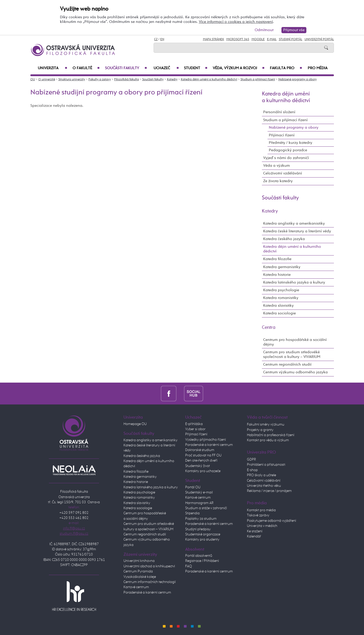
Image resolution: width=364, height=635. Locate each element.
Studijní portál (291, 39)
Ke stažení (255, 531)
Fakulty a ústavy (100, 80)
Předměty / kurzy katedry (291, 143)
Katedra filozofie (277, 259)
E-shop (252, 470)
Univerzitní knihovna (139, 561)
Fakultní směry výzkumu (266, 425)
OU (33, 80)
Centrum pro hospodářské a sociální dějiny (295, 342)
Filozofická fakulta (127, 80)
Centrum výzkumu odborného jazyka (295, 372)
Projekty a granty (260, 430)
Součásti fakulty (126, 68)
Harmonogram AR (199, 503)
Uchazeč (166, 68)
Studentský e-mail (199, 492)
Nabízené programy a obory (298, 80)
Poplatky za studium (201, 519)
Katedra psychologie (281, 290)
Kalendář (254, 536)
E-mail (272, 39)
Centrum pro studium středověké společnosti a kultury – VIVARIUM (292, 354)
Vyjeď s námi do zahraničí (286, 158)
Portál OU (193, 487)
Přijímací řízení (282, 135)
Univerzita (52, 68)
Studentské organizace (203, 534)
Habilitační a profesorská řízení (271, 435)
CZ (156, 39)
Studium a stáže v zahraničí (206, 508)
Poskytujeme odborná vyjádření (272, 521)
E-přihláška (194, 424)
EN (162, 39)
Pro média (318, 68)
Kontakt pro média (261, 510)
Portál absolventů (199, 556)
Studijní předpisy (198, 529)
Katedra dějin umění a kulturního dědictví (209, 80)
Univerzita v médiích (262, 526)
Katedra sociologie (279, 313)
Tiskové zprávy (258, 515)
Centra (269, 328)
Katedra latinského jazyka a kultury (294, 282)
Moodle (258, 39)
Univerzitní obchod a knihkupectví (149, 566)
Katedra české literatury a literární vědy (297, 231)
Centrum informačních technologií (150, 582)
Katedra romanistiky (281, 298)
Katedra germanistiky (282, 267)
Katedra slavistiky (278, 306)
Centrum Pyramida (138, 571)
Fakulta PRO (286, 68)
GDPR (251, 460)
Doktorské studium (200, 450)
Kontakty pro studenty (202, 540)
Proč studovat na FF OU (203, 455)
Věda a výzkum (277, 166)
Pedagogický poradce (288, 150)
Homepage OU (135, 424)
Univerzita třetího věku (264, 486)
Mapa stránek (214, 39)
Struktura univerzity (72, 80)
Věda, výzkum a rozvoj (239, 68)
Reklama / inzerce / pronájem (269, 491)
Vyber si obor (195, 429)
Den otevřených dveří (201, 461)
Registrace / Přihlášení (202, 561)
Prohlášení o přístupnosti (266, 465)
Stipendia (192, 513)
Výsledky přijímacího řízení (206, 440)
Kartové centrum (136, 587)
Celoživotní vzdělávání (283, 173)
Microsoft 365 (238, 39)
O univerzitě (47, 80)
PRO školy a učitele (261, 475)
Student (196, 68)
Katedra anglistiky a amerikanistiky (294, 223)
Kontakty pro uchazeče (203, 471)
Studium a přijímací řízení (258, 80)
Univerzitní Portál (319, 39)
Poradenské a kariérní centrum (147, 593)
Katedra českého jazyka (284, 239)
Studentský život (198, 466)
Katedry (172, 80)
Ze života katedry (278, 181)
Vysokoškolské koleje (140, 577)
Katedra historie (277, 275)
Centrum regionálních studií (287, 364)
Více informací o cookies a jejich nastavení (236, 22)
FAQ (189, 566)
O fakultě (86, 68)
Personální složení (279, 112)
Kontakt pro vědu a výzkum (268, 440)
